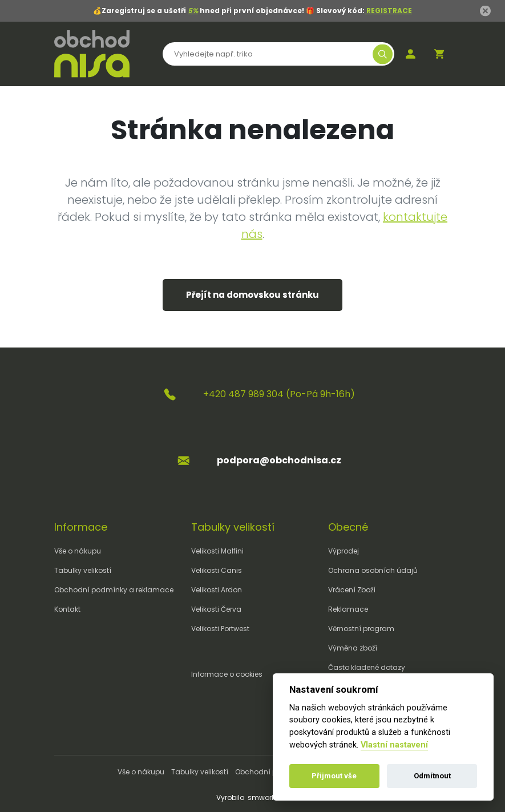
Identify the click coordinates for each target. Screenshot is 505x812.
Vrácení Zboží (352, 590)
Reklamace (348, 609)
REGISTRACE (388, 11)
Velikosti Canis (217, 570)
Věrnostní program (361, 629)
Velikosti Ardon (217, 590)
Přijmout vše (334, 776)
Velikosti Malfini (217, 551)
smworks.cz (268, 797)
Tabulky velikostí (83, 570)
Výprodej (344, 551)
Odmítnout (432, 776)
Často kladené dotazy (367, 667)
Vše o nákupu (78, 551)
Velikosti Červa (216, 609)
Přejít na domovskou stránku (252, 295)
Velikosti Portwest (220, 629)
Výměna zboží (353, 648)
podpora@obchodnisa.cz (279, 460)
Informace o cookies (227, 674)
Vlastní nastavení (394, 745)
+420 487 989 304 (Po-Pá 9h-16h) (279, 394)
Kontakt (67, 609)
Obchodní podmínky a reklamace (114, 590)
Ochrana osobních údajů (373, 570)
